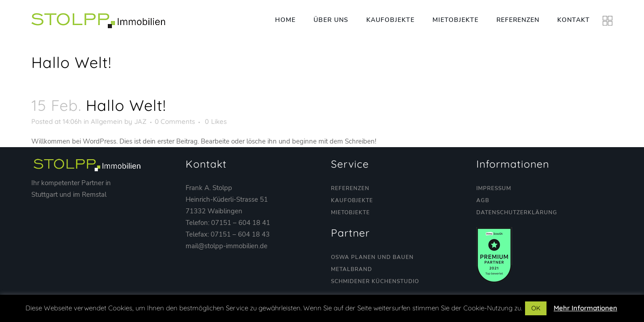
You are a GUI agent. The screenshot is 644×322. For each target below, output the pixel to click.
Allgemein (107, 121)
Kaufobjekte (352, 200)
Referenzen (350, 188)
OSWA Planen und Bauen (372, 257)
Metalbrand (352, 269)
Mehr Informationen (585, 308)
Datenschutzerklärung (517, 212)
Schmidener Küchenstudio (375, 281)
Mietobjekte (350, 212)
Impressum (494, 188)
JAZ (140, 121)
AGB (483, 200)
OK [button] (536, 308)
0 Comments (175, 121)
